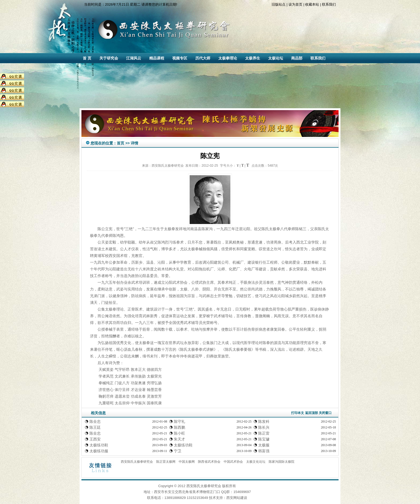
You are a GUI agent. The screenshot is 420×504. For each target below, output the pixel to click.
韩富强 (264, 451)
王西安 (95, 439)
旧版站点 (279, 4)
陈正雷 (264, 433)
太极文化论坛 (256, 462)
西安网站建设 (237, 498)
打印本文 (298, 413)
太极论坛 (276, 58)
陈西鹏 (179, 427)
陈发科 (264, 421)
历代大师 (203, 58)
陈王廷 (95, 427)
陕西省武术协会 (209, 462)
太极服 (264, 445)
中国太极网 (187, 462)
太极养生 (253, 58)
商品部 (297, 58)
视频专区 (180, 58)
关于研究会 (109, 58)
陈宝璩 (264, 439)
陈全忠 (95, 421)
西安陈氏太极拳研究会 (137, 462)
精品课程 (157, 58)
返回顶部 (312, 413)
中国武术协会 (233, 462)
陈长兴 (264, 427)
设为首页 (295, 4)
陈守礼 (179, 421)
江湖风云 (134, 58)
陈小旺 (179, 433)
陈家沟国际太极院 (282, 462)
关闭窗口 (325, 413)
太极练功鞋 (99, 445)
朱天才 (179, 439)
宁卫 (178, 451)
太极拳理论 (228, 58)
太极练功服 (99, 451)
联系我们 (329, 4)
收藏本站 (312, 4)
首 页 (87, 58)
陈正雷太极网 (166, 462)
